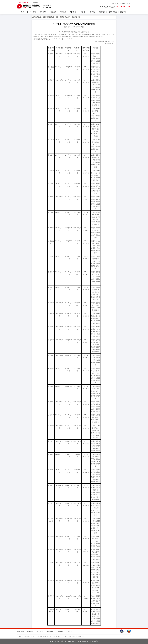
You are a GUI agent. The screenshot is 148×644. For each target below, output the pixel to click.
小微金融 (53, 12)
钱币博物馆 (103, 12)
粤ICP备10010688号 (83, 641)
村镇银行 (93, 12)
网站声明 (50, 631)
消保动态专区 (76, 17)
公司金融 (43, 12)
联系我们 (21, 631)
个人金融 (33, 12)
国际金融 (73, 12)
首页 (22, 12)
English (27, 2)
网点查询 (115, 3)
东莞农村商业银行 (48, 17)
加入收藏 (69, 631)
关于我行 (123, 12)
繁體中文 (20, 2)
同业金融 (63, 12)
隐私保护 (40, 631)
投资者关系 (113, 12)
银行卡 (83, 12)
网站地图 (30, 631)
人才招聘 (59, 631)
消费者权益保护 (125, 3)
